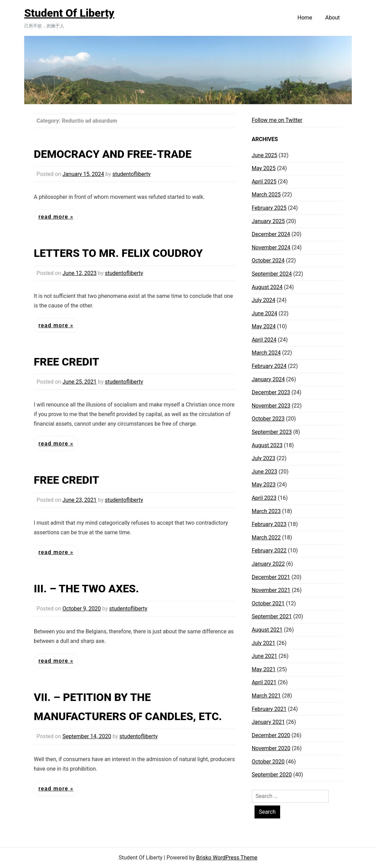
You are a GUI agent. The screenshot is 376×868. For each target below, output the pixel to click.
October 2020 (268, 762)
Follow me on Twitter (277, 120)
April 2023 (264, 498)
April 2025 (264, 182)
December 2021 (271, 577)
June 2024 (265, 313)
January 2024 (268, 379)
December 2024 (271, 234)
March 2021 (266, 696)
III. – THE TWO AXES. (86, 589)
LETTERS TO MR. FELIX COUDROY (118, 253)
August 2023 (267, 445)
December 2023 (271, 392)
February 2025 (269, 208)
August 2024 (267, 287)
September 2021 (272, 616)
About (332, 18)
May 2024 (264, 326)
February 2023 (269, 524)
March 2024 (266, 353)
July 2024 (264, 300)
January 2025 (268, 221)
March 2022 (266, 538)
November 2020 (271, 748)
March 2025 (266, 195)
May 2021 (264, 669)
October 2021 (268, 603)
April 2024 (264, 340)
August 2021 (267, 630)
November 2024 (271, 247)
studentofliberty (131, 174)
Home (305, 18)
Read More (54, 217)
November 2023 (271, 406)
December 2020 (271, 735)
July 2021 (264, 643)
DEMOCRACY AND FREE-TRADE (113, 154)
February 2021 (269, 709)
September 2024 (272, 274)
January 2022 (268, 564)
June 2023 (265, 472)
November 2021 (271, 590)
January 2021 (268, 722)
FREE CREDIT (67, 362)
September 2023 (272, 432)
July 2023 (264, 458)
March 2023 (266, 511)
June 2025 (265, 155)
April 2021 (264, 682)
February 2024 (269, 366)
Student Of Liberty (69, 13)
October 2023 (268, 419)
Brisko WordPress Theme (227, 858)
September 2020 (272, 775)
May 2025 (264, 168)
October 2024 (268, 260)
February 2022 (269, 550)
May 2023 (264, 485)
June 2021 (265, 656)
